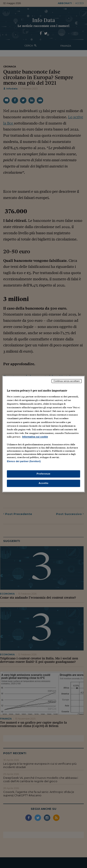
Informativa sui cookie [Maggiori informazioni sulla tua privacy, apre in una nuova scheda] (35, 437)
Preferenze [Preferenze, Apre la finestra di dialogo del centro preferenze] (44, 474)
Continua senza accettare (67, 381)
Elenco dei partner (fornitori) (24, 461)
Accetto (44, 483)
